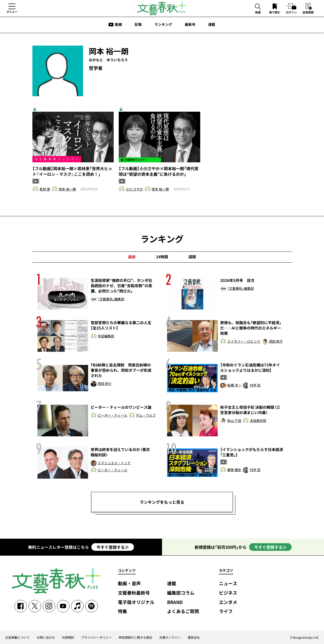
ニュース (228, 584)
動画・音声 (129, 584)
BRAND (175, 602)
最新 (132, 257)
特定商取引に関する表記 (135, 637)
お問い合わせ (46, 637)
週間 (192, 257)
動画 (118, 24)
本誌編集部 (106, 336)
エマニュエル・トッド (114, 463)
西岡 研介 (105, 384)
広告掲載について (17, 637)
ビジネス (228, 593)
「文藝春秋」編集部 (111, 299)
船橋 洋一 (234, 385)
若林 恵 (45, 189)
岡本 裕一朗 (67, 189)
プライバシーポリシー (96, 637)
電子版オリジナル (136, 602)
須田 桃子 (276, 341)
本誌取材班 (258, 421)
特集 (123, 611)
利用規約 (68, 637)
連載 (212, 24)
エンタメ (228, 602)
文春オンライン (170, 637)
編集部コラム (181, 593)
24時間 (162, 257)
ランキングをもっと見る (162, 502)
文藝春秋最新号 (134, 593)
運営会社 (194, 637)
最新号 (190, 24)
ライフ (226, 611)
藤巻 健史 (234, 470)
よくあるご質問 (183, 611)
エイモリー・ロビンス (244, 341)
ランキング (163, 24)
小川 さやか (134, 189)
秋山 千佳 (234, 421)
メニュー (12, 11)
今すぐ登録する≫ (113, 547)
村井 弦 (255, 385)
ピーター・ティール (113, 415)
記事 (138, 24)
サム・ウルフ (146, 415)
